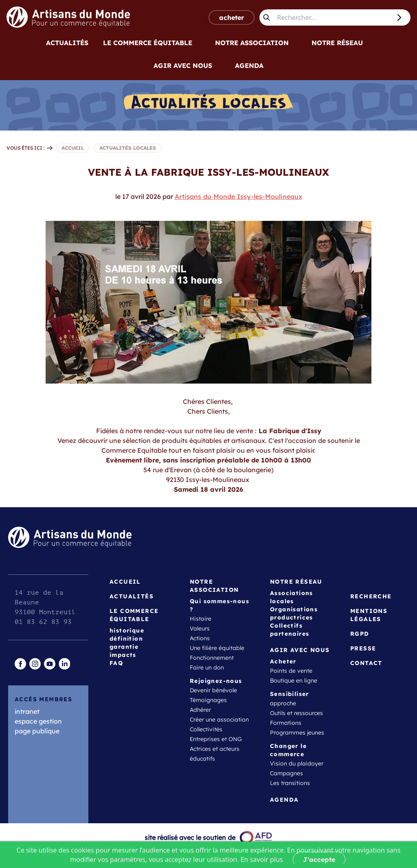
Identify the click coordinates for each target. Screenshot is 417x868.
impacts (123, 655)
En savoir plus (262, 859)
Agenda (249, 65)
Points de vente (291, 671)
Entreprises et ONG (216, 739)
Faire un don (207, 667)
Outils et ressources (296, 713)
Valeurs (200, 628)
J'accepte (319, 859)
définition (126, 639)
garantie (124, 647)
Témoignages (208, 700)
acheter (232, 17)
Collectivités (206, 729)
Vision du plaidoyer (297, 763)
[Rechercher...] (332, 17)
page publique (37, 731)
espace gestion (38, 721)
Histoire (201, 619)
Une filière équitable (217, 648)
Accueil (125, 582)
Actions (200, 638)
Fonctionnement (212, 658)
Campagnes (286, 773)
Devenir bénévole (213, 690)
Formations (286, 723)
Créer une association (219, 720)
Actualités (67, 43)
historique (127, 630)
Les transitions (290, 783)
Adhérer (200, 710)
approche (283, 703)
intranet (27, 711)
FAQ (116, 663)
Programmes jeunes (297, 733)
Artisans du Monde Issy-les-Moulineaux (238, 196)
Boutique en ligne (294, 680)
